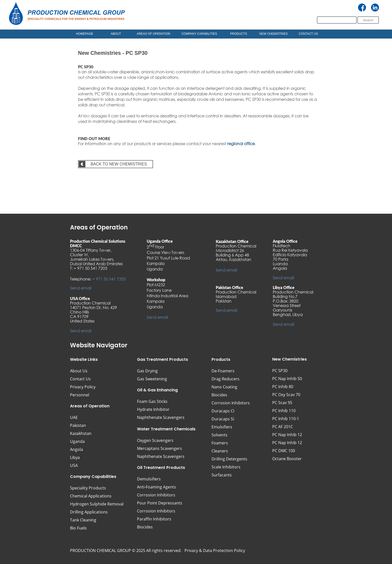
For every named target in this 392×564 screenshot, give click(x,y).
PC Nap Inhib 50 (287, 379)
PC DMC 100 (284, 451)
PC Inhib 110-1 (286, 419)
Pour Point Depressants (160, 503)
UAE (74, 417)
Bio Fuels (78, 528)
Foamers (220, 443)
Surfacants (222, 475)
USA (74, 465)
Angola (76, 449)
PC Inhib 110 (284, 411)
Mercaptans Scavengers (159, 448)
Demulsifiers (149, 479)
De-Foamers (223, 371)
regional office (241, 144)
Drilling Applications (89, 512)
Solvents (219, 435)
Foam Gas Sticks (152, 401)
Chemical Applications (91, 496)
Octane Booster (287, 459)
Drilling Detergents (229, 459)
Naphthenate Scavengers (161, 456)
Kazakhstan (81, 433)
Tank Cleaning (83, 520)
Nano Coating (224, 387)
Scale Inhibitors (226, 467)
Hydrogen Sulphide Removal (97, 504)
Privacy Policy (83, 387)
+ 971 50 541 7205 (109, 279)
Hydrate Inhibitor (153, 409)
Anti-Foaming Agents (156, 487)
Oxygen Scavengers (155, 440)
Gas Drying (147, 371)
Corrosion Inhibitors (231, 403)
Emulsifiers (222, 427)
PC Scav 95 (282, 403)
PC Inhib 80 (283, 387)
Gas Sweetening (152, 379)
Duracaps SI (223, 419)
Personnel (80, 395)
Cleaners (220, 451)
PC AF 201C (283, 427)
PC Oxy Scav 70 (286, 395)
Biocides (219, 395)
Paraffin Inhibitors (154, 519)
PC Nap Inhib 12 (287, 435)
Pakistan (78, 425)
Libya (75, 457)
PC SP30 (280, 371)
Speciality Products (88, 488)
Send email (81, 288)
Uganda (77, 441)
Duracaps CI (223, 411)
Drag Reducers (225, 379)
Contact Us (80, 379)
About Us (79, 371)
